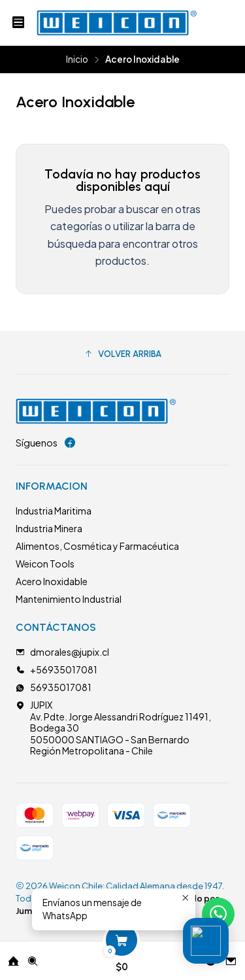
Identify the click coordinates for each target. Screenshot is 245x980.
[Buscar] (33, 957)
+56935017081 (57, 669)
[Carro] (122, 957)
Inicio (77, 59)
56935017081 (54, 687)
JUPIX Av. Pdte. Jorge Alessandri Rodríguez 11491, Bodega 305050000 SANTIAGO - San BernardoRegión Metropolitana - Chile (113, 728)
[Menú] (18, 23)
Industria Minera (49, 528)
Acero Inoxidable (52, 581)
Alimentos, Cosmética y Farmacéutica (97, 546)
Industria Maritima (54, 511)
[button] (122, 354)
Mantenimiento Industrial (69, 599)
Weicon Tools (45, 564)
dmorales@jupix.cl (62, 652)
